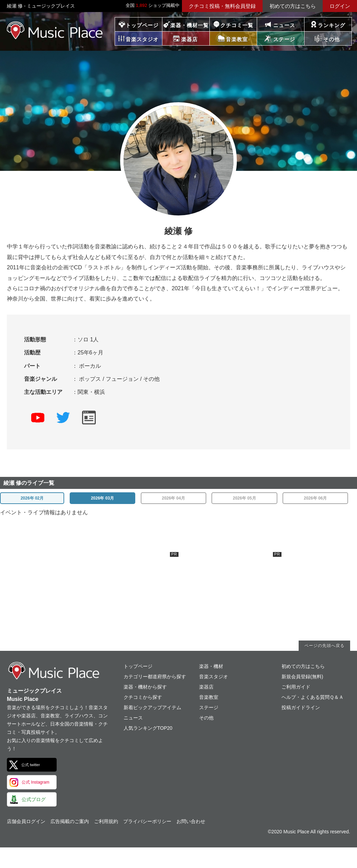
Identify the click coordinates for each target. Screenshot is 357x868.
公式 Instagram (36, 782)
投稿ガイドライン (301, 707)
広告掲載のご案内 (70, 821)
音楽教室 (209, 697)
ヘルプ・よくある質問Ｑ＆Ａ (313, 697)
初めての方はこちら (293, 6)
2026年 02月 (32, 498)
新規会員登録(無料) (302, 677)
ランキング (332, 25)
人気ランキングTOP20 (148, 728)
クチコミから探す (143, 697)
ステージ (209, 707)
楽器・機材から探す (145, 687)
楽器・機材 (211, 666)
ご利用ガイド (296, 687)
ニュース (284, 25)
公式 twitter (31, 765)
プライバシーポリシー (147, 821)
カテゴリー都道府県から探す (155, 677)
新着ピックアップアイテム (152, 707)
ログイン (340, 6)
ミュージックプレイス (55, 30)
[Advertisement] (127, 595)
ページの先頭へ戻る (325, 646)
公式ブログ (34, 799)
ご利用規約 (106, 821)
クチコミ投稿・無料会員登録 (222, 6)
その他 (206, 718)
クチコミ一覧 (237, 25)
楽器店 (206, 687)
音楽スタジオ (214, 677)
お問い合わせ (191, 821)
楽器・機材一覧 (189, 25)
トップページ (142, 25)
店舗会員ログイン (26, 821)
